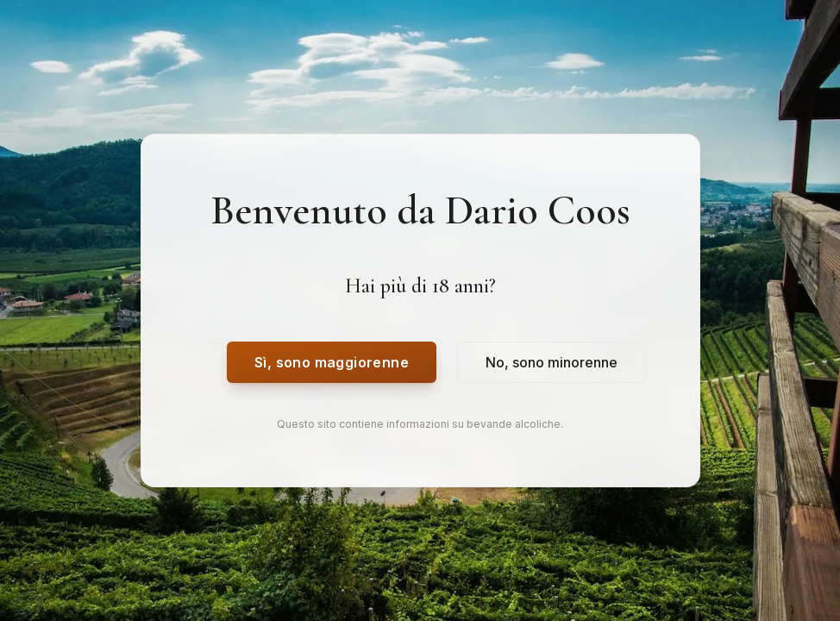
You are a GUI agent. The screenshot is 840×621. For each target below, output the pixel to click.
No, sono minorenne (552, 362)
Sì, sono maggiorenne (332, 362)
